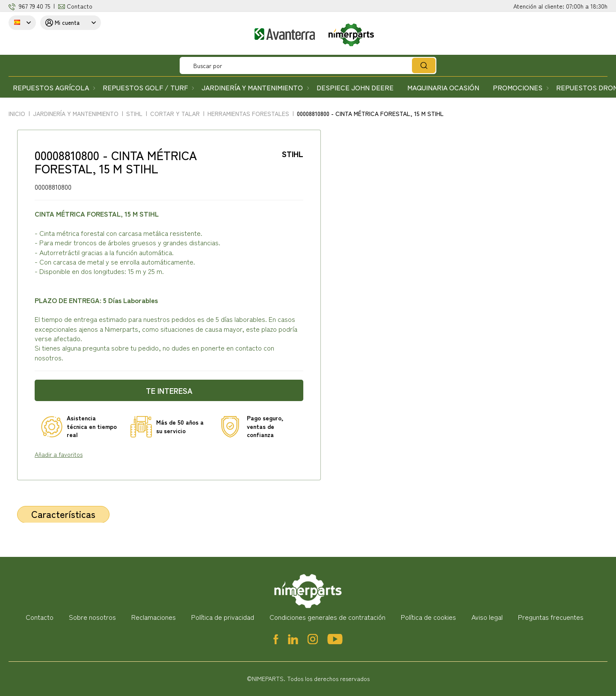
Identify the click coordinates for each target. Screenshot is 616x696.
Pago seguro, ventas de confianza (265, 426)
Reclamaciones (154, 617)
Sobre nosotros (92, 617)
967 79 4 (29, 6)
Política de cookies (428, 617)
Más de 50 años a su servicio (180, 427)
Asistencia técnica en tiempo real (92, 426)
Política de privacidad (223, 617)
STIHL (293, 154)
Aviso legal (487, 617)
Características (63, 514)
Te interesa (169, 390)
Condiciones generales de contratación (327, 617)
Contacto (80, 6)
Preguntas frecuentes (551, 617)
